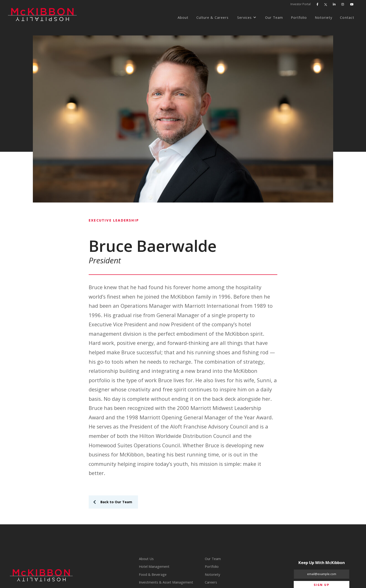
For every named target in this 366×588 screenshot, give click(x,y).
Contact (347, 17)
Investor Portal (301, 4)
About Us (146, 559)
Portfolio (299, 17)
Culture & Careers (212, 17)
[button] (247, 18)
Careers (211, 582)
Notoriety (324, 17)
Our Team (274, 17)
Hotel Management (154, 566)
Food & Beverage (153, 574)
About (183, 17)
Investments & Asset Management (166, 582)
